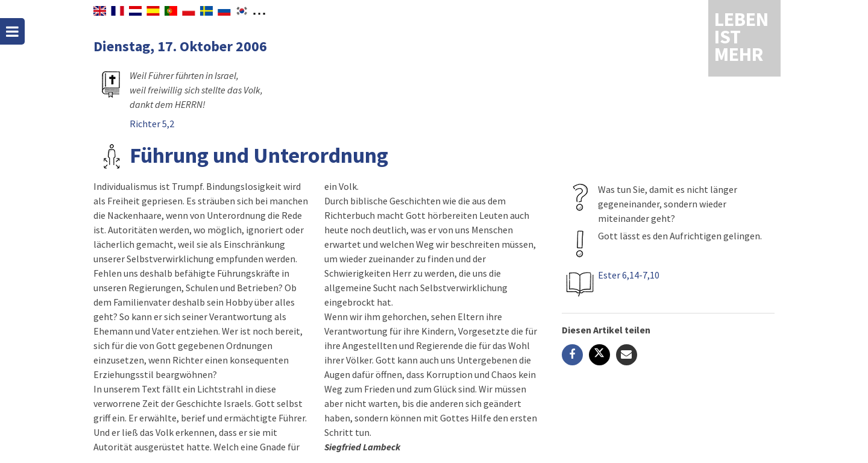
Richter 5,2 (152, 124)
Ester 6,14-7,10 (629, 275)
